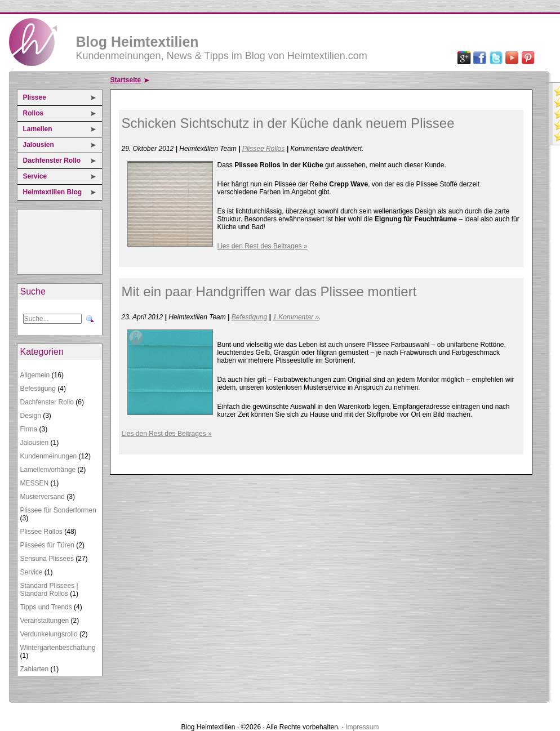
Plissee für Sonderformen (58, 510)
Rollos (34, 113)
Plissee (35, 97)
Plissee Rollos (41, 532)
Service (35, 176)
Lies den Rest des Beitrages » (263, 246)
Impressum (362, 727)
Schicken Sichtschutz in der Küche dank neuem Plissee (288, 123)
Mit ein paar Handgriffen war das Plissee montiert (269, 291)
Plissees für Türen (48, 545)
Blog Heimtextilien (137, 42)
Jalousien (39, 145)
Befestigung (38, 389)
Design (31, 416)
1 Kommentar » (296, 317)
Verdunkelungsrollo (49, 634)
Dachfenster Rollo (52, 161)
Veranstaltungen (45, 621)
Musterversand (43, 497)
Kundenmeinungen (49, 456)
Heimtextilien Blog (53, 192)
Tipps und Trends (46, 607)
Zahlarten (35, 669)
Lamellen (38, 129)
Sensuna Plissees (47, 559)
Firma (29, 429)
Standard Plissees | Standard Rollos (49, 590)
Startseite (126, 80)
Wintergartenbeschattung (58, 648)
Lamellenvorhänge (48, 470)
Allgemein (35, 375)
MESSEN (35, 483)
